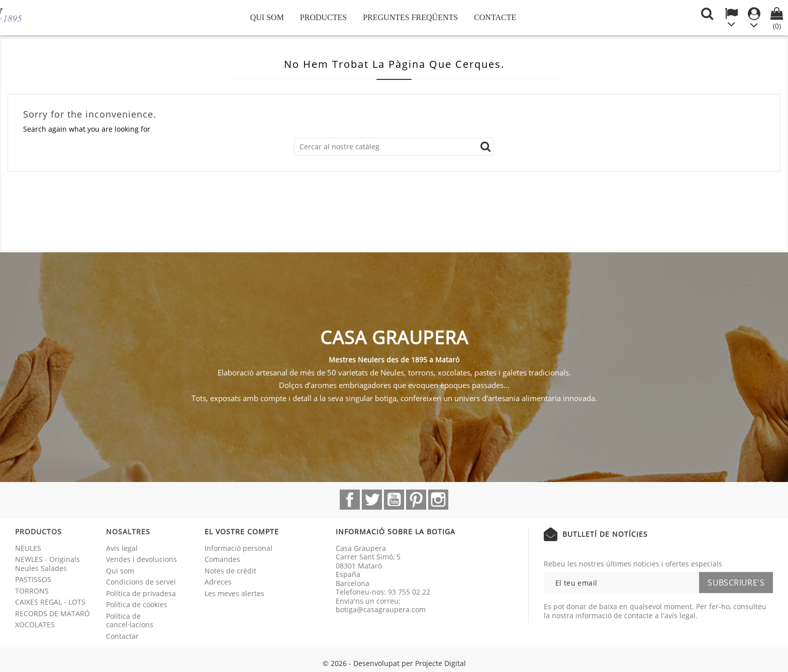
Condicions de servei (141, 582)
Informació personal (238, 548)
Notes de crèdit (230, 571)
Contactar (122, 636)
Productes (323, 17)
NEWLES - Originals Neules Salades (47, 564)
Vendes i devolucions (141, 559)
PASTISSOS (33, 579)
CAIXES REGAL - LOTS (50, 602)
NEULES (28, 548)
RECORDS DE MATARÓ (53, 613)
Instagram (438, 500)
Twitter (372, 500)
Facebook (350, 500)
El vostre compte (242, 532)
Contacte (495, 17)
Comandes (222, 559)
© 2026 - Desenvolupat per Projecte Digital (394, 663)
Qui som (267, 17)
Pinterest (416, 500)
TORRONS (32, 591)
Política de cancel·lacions (130, 620)
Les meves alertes (234, 593)
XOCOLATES (35, 625)
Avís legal (122, 548)
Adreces (218, 582)
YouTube (394, 500)
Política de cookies (137, 604)
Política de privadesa (141, 593)
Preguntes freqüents (410, 17)
